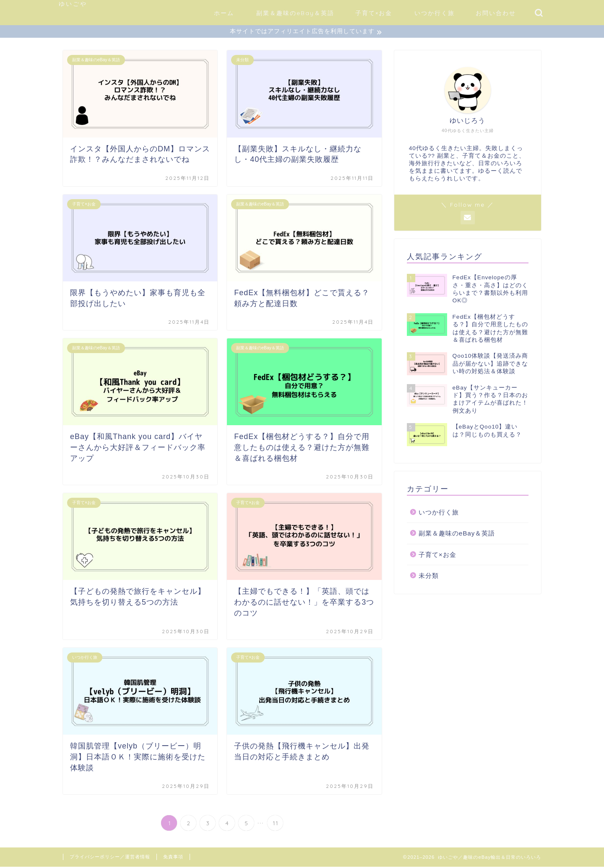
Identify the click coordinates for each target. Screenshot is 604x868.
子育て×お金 (374, 13)
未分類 (429, 577)
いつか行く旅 (435, 13)
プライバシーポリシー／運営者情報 (110, 858)
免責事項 (173, 858)
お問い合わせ (496, 13)
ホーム (224, 13)
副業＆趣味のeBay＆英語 (295, 13)
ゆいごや (73, 4)
